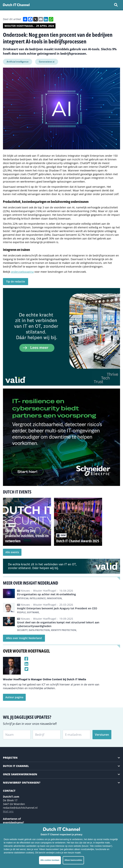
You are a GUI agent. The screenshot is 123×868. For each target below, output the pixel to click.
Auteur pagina (14, 697)
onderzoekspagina (22, 272)
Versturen (102, 735)
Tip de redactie (16, 281)
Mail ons (8, 811)
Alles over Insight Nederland (24, 638)
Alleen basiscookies (73, 860)
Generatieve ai (47, 62)
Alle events (12, 552)
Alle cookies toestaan (50, 860)
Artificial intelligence (18, 62)
